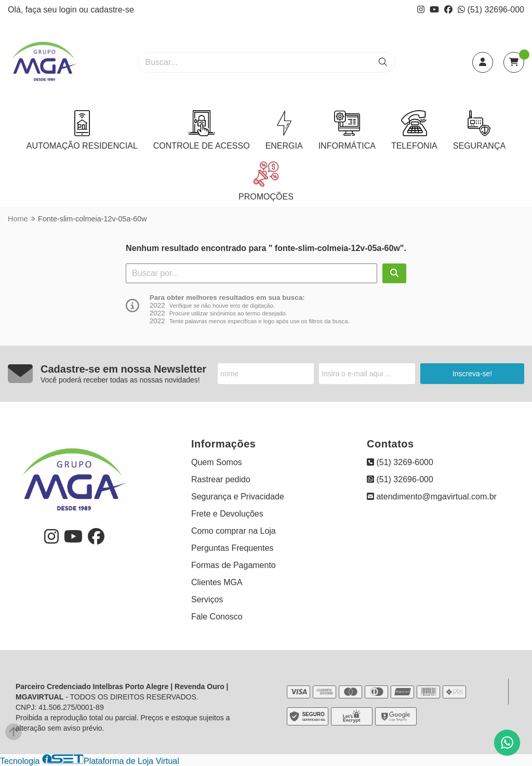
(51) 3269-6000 (400, 462)
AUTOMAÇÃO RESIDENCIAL (82, 130)
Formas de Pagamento (234, 565)
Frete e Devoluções (227, 514)
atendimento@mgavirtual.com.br (432, 497)
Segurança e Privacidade (238, 497)
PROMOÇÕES (266, 181)
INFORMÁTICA (347, 130)
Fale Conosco (217, 617)
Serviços (207, 599)
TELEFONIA (414, 130)
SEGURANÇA (479, 130)
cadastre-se (112, 10)
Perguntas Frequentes (232, 548)
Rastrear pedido (221, 479)
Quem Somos (217, 462)
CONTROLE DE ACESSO (202, 130)
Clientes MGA (217, 582)
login (69, 10)
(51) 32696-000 (491, 10)
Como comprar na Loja (234, 531)
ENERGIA (284, 130)
